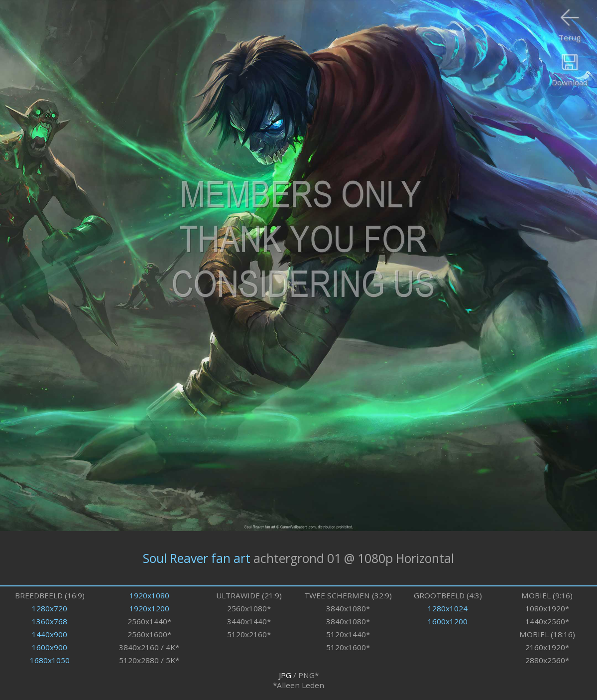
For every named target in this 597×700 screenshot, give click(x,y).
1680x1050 (50, 660)
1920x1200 (149, 608)
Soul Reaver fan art (197, 558)
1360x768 (50, 621)
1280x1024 (448, 608)
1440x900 (50, 634)
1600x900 (50, 647)
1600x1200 (448, 621)
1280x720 (50, 608)
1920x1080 (149, 595)
